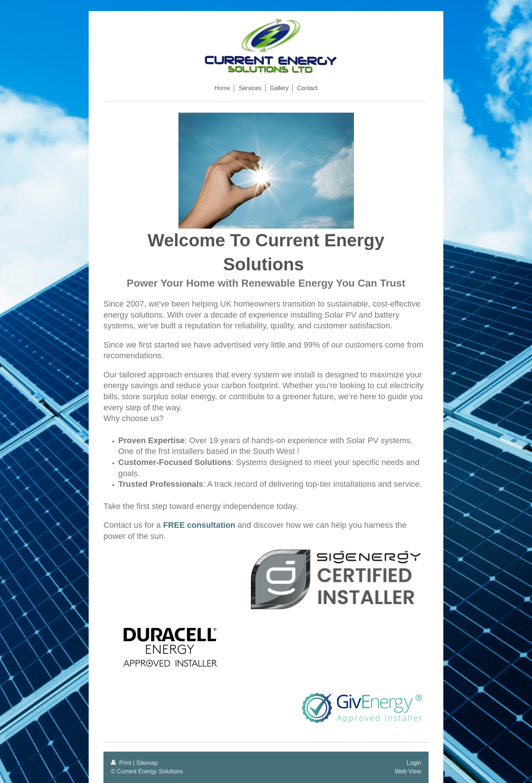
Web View (408, 771)
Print (122, 763)
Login (414, 763)
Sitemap (147, 763)
